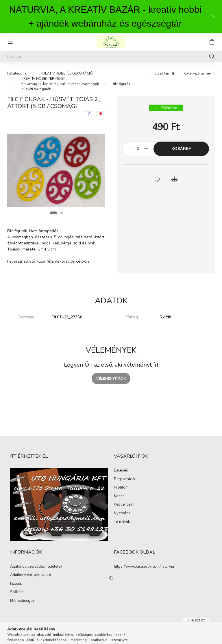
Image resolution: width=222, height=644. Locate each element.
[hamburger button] (10, 42)
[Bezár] (213, 16)
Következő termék (197, 73)
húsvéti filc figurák (36, 89)
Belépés (121, 471)
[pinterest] (101, 114)
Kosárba (181, 149)
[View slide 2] (62, 213)
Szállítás (17, 592)
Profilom (121, 488)
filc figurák (122, 84)
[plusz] (146, 149)
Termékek (122, 522)
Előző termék (165, 73)
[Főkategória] (17, 73)
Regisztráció (124, 479)
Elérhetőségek (22, 601)
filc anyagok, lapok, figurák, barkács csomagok (60, 84)
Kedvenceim (124, 505)
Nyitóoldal (123, 513)
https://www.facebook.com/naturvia (144, 567)
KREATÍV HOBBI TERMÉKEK (43, 79)
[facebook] (89, 114)
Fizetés (16, 584)
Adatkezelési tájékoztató (31, 575)
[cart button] (212, 42)
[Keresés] (111, 56)
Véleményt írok (111, 378)
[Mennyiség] (138, 149)
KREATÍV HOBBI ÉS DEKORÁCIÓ (67, 73)
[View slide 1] (53, 213)
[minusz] (130, 149)
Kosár (119, 496)
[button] (157, 179)
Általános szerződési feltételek (36, 567)
